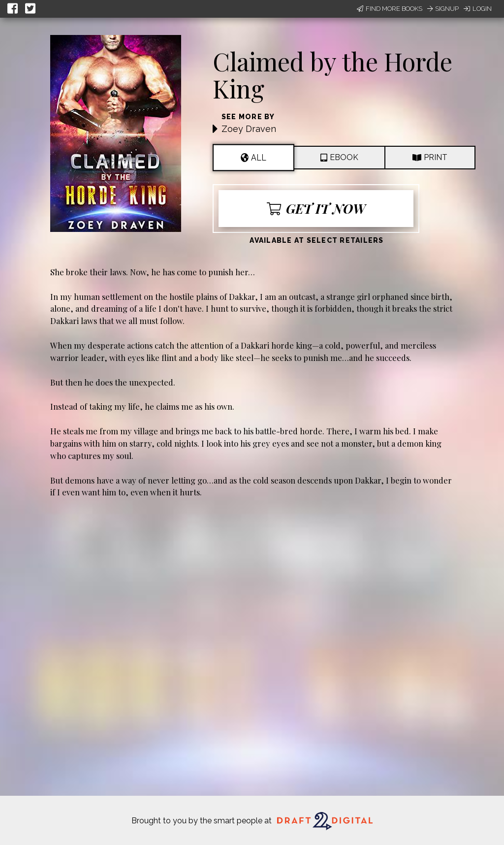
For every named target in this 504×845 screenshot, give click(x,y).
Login (478, 9)
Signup (443, 9)
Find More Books (390, 9)
